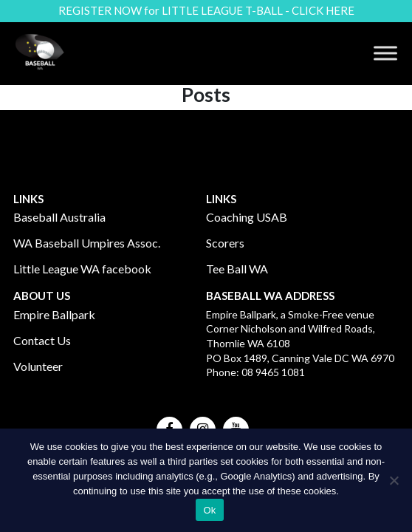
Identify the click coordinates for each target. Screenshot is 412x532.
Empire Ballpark (54, 314)
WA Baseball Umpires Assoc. (87, 243)
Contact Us (42, 340)
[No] (394, 480)
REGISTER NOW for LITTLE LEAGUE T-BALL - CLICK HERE (206, 10)
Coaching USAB (247, 217)
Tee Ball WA (237, 269)
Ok (209, 510)
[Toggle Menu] (385, 54)
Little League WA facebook (82, 269)
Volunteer (38, 366)
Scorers (225, 243)
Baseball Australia (59, 217)
